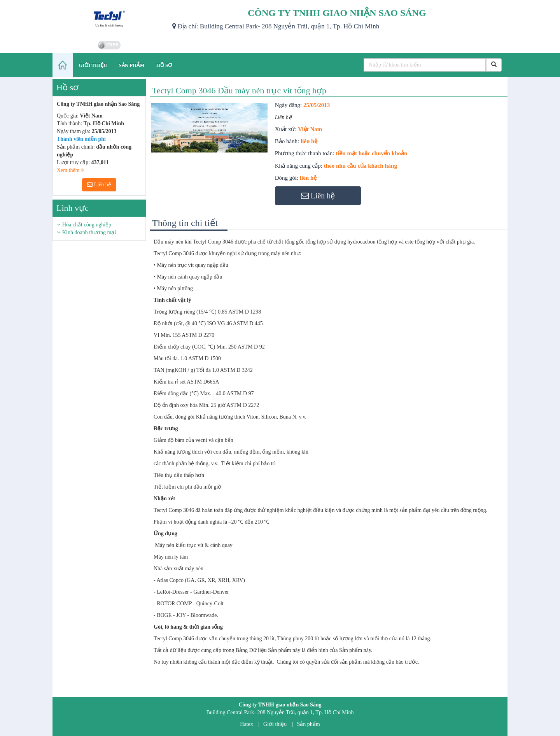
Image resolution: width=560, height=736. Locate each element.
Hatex (246, 724)
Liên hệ (99, 185)
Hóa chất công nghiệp (87, 225)
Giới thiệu (275, 724)
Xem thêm (70, 170)
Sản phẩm (309, 724)
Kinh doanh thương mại (89, 232)
